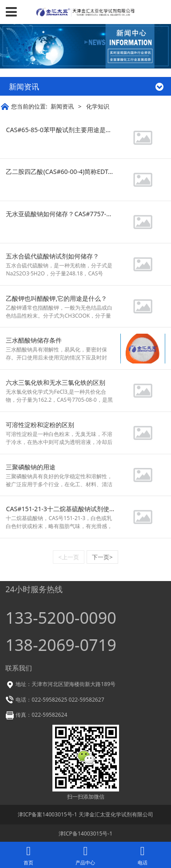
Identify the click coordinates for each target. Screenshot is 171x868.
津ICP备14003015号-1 (85, 834)
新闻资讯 (62, 106)
